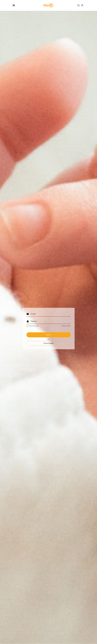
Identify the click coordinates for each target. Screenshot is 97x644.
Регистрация (48, 343)
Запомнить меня (34, 326)
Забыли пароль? (66, 326)
